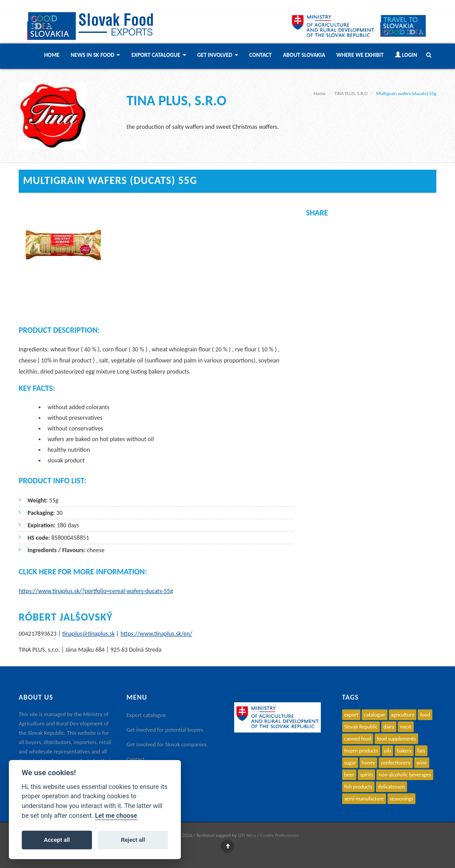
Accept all (57, 840)
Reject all (133, 840)
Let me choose (116, 816)
